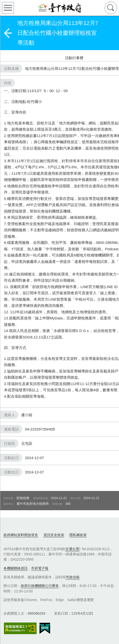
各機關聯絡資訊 (16, 568)
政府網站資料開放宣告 (21, 535)
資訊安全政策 (54, 535)
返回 (8, 33)
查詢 (111, 8)
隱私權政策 (78, 535)
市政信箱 (73, 577)
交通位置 (72, 549)
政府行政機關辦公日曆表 (40, 586)
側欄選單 (8, 8)
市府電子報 (40, 568)
